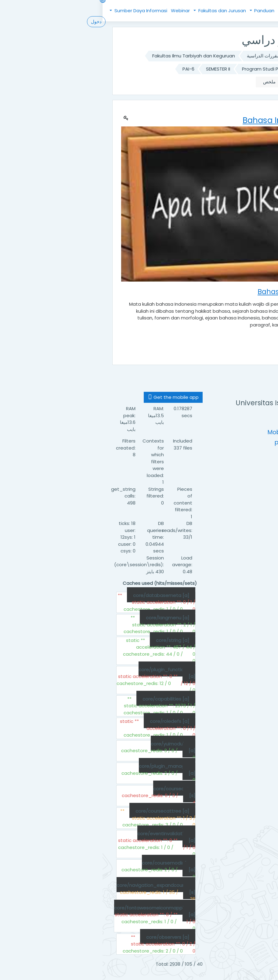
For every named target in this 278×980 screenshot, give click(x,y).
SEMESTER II (116, 69)
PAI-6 (86, 69)
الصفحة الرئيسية (222, 56)
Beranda (215, 11)
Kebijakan (191, 11)
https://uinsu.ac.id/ (211, 422)
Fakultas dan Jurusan (119, 11)
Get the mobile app (71, 397)
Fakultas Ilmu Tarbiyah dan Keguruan (91, 56)
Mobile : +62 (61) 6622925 (202, 432)
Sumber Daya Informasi (38, 11)
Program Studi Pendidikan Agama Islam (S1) (189, 69)
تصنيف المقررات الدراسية (169, 56)
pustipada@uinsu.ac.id (205, 442)
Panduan (161, 11)
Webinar (78, 11)
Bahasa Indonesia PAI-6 (212, 82)
